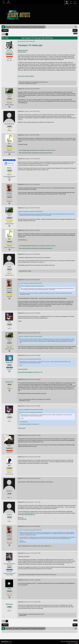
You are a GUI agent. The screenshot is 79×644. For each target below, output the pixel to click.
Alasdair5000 (9, 361)
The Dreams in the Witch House (45, 559)
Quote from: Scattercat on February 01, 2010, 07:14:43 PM (30, 282)
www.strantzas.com (30, 514)
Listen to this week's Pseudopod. (26, 75)
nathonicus (9, 490)
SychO (77, 642)
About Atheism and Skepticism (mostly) (34, 152)
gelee (9, 465)
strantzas (9, 514)
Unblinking (9, 192)
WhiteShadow (9, 603)
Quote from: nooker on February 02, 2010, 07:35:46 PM (30, 358)
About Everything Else (48, 152)
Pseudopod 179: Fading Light (30, 44)
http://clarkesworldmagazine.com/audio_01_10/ (30, 371)
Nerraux (24, 51)
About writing (22, 152)
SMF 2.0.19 (63, 641)
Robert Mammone (9, 123)
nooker (9, 321)
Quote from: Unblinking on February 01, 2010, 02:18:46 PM (31, 211)
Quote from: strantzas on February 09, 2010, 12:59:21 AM (30, 529)
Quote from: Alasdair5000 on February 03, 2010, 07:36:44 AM (31, 409)
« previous (5, 29)
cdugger (9, 266)
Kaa (9, 143)
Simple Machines (74, 641)
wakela (9, 588)
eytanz (9, 445)
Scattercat (9, 94)
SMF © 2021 (68, 641)
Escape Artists (5, 640)
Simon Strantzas (24, 50)
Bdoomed (9, 49)
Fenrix (9, 561)
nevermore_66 (9, 381)
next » (75, 29)
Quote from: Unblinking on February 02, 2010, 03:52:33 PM (31, 336)
